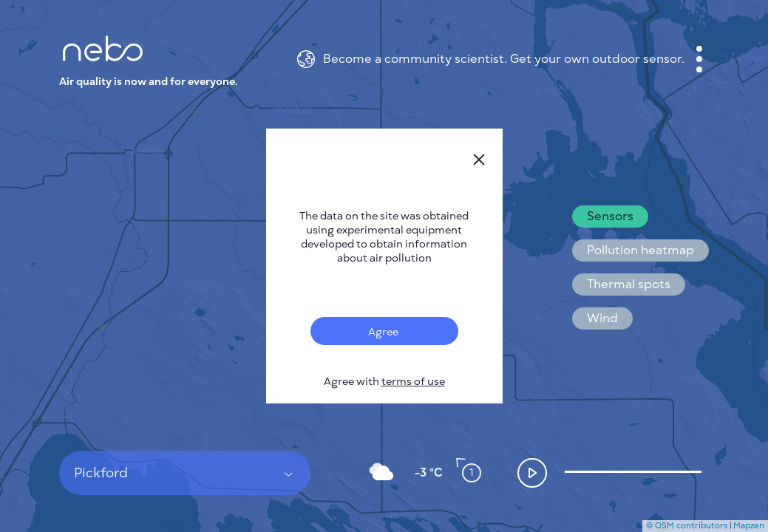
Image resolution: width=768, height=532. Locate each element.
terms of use (413, 382)
